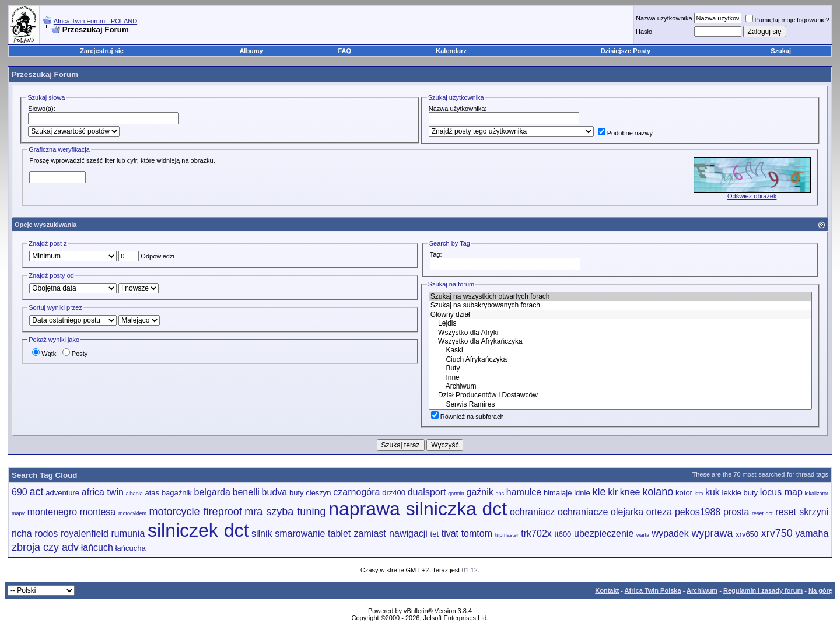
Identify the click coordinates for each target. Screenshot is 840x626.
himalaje (558, 493)
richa (22, 534)
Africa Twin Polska (653, 590)
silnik (262, 534)
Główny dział (620, 315)
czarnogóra (356, 492)
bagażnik (177, 493)
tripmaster (507, 535)
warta (643, 535)
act (36, 492)
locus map (781, 492)
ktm (699, 494)
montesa (98, 512)
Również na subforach (468, 417)
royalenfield (85, 534)
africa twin (103, 492)
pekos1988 (698, 512)
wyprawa (712, 533)
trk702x (536, 534)
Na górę (820, 590)
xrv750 (777, 533)
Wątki (45, 354)
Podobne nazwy (625, 133)
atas (152, 493)
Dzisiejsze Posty (626, 51)
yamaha (812, 534)
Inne (620, 378)
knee (630, 492)
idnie (582, 493)
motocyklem (132, 513)
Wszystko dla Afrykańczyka (620, 342)
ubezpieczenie (604, 534)
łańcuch (97, 548)
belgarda (212, 492)
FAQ (345, 51)
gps (500, 494)
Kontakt (607, 590)
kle (599, 492)
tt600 (563, 534)
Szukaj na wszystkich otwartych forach (620, 297)
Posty (75, 354)
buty (297, 493)
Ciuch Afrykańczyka (620, 360)
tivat (450, 534)
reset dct (762, 513)
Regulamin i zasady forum (763, 590)
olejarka (627, 512)
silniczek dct (198, 530)
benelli (246, 492)
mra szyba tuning (285, 512)
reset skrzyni (802, 512)
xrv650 (747, 534)
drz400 (394, 493)
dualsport (427, 492)
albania (134, 494)
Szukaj (781, 51)
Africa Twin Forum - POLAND (95, 21)
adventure (62, 493)
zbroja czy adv (45, 547)
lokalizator (817, 494)
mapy (18, 513)
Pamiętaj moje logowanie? (787, 20)
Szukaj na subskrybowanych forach (620, 305)
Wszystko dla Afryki (620, 333)
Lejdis (620, 324)
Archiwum (620, 387)
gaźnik (480, 492)
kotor (684, 493)
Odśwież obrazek (752, 196)
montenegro (52, 512)
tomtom (477, 534)
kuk (713, 492)
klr (613, 492)
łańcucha (131, 548)
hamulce (524, 492)
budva (275, 492)
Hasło (644, 32)
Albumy (251, 51)
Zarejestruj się (102, 51)
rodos (46, 534)
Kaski (620, 350)
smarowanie (300, 534)
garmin (456, 494)
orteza (659, 512)
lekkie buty (740, 493)
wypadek (671, 534)
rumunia (128, 534)
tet (435, 534)
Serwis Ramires (620, 405)
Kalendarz (451, 51)
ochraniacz (532, 512)
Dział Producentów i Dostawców (620, 395)
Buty (620, 368)
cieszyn (318, 493)
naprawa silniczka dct (418, 509)
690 (20, 492)
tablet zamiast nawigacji (378, 534)
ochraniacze (583, 512)
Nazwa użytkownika (664, 18)
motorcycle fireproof (196, 512)
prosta (736, 512)
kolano (658, 492)
